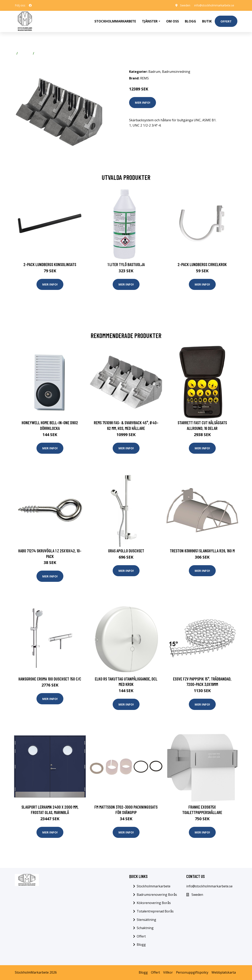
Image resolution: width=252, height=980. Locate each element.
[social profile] (30, 5)
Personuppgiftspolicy (192, 972)
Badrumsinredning (50, 53)
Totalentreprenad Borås (155, 911)
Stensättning (146, 920)
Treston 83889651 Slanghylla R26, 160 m (202, 551)
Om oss (173, 21)
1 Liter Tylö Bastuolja (126, 264)
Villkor (168, 972)
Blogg (190, 21)
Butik (207, 21)
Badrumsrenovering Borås (157, 895)
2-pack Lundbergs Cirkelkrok (202, 264)
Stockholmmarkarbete (115, 21)
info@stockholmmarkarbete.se (214, 5)
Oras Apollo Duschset (126, 551)
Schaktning (145, 928)
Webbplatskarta (224, 972)
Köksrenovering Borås (154, 903)
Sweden (185, 5)
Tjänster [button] (150, 21)
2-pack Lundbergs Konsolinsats (50, 264)
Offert (226, 21)
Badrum (25, 53)
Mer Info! (143, 102)
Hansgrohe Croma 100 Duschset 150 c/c (50, 679)
